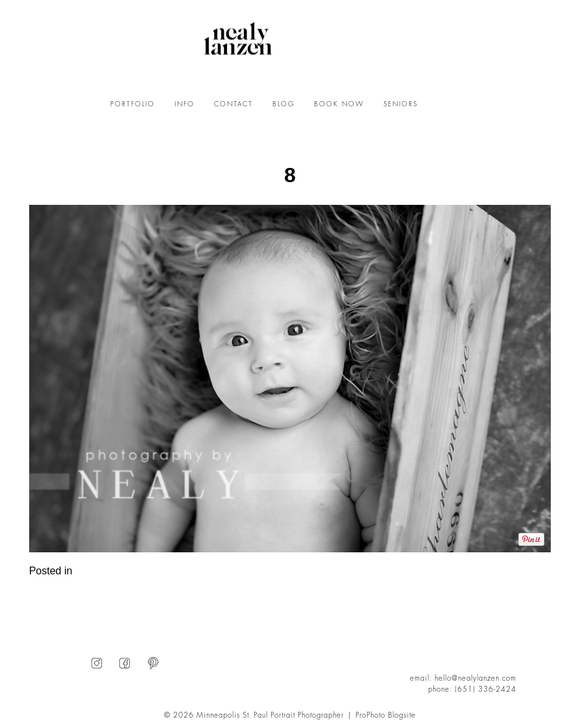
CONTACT (234, 104)
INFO (185, 104)
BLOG (284, 104)
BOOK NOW (339, 104)
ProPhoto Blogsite (386, 715)
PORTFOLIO (133, 104)
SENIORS (401, 104)
